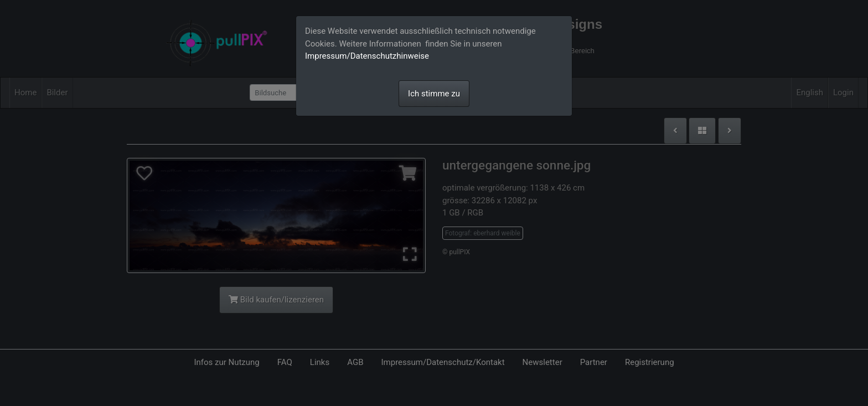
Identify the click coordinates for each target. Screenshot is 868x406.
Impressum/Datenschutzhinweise (367, 56)
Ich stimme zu (434, 94)
